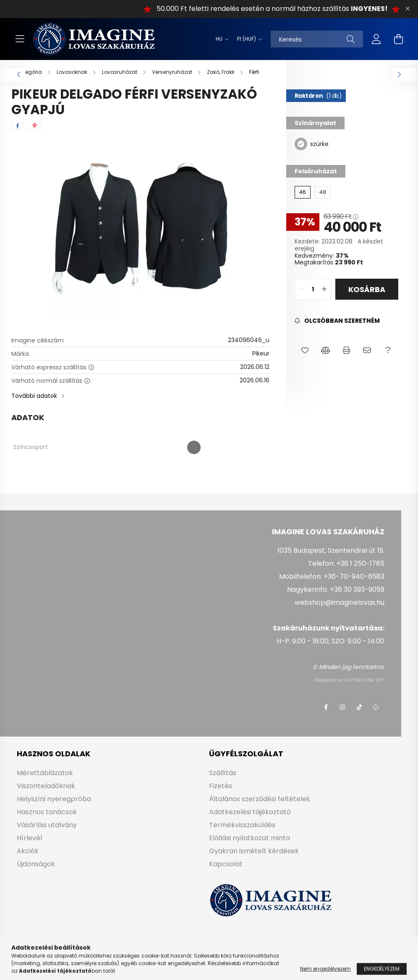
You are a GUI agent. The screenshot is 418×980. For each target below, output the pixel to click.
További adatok (34, 396)
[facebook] (18, 126)
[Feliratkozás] (337, 321)
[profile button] (376, 39)
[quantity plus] (324, 289)
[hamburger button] (20, 39)
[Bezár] (408, 9)
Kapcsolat (226, 864)
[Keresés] (317, 39)
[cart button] (398, 39)
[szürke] (301, 144)
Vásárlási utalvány (47, 825)
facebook (326, 707)
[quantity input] (313, 289)
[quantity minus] (301, 289)
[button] (305, 350)
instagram (342, 707)
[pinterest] (35, 126)
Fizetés (221, 786)
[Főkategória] (27, 72)
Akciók (28, 851)
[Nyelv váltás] (220, 39)
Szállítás (223, 773)
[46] (303, 192)
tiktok (359, 707)
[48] (323, 192)
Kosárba (367, 289)
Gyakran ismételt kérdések (254, 851)
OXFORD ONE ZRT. (364, 680)
